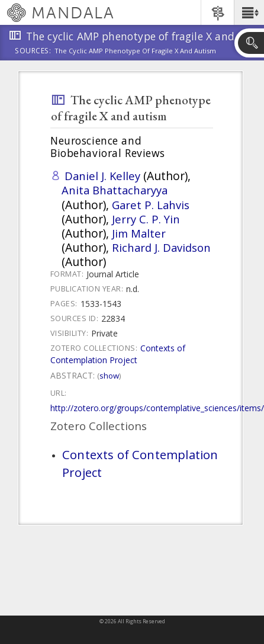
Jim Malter (139, 233)
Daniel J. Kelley (102, 176)
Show (109, 376)
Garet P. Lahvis (151, 205)
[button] (249, 12)
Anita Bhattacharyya (115, 190)
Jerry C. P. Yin (146, 219)
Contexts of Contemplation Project (118, 354)
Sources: (33, 52)
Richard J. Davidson (161, 247)
